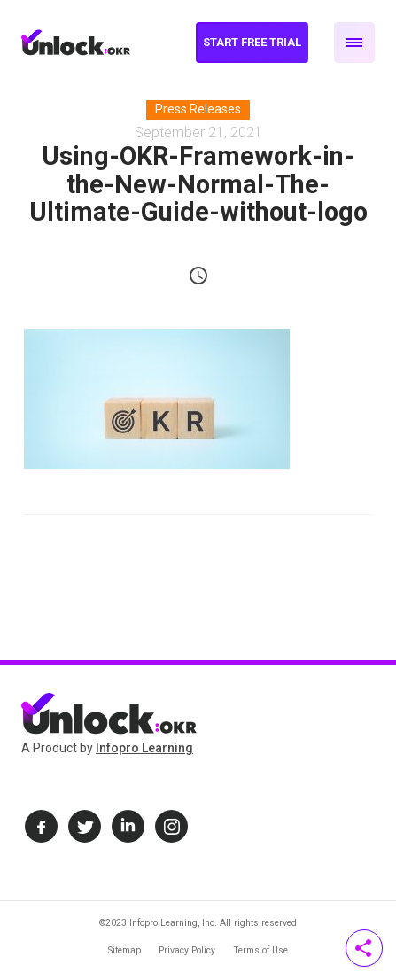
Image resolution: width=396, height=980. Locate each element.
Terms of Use (260, 950)
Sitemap (124, 950)
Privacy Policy (187, 950)
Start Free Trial (252, 42)
